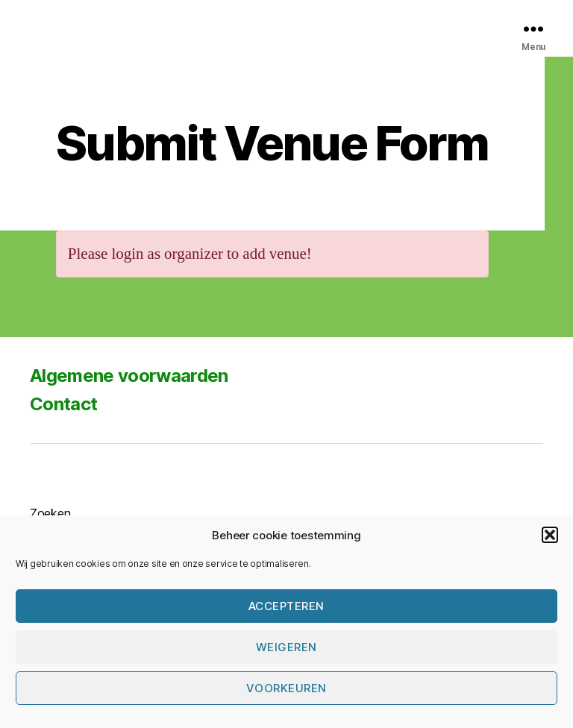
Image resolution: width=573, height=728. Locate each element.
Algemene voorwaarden (129, 376)
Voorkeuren (286, 688)
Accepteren (286, 606)
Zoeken (50, 513)
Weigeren (286, 647)
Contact (63, 404)
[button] (550, 535)
